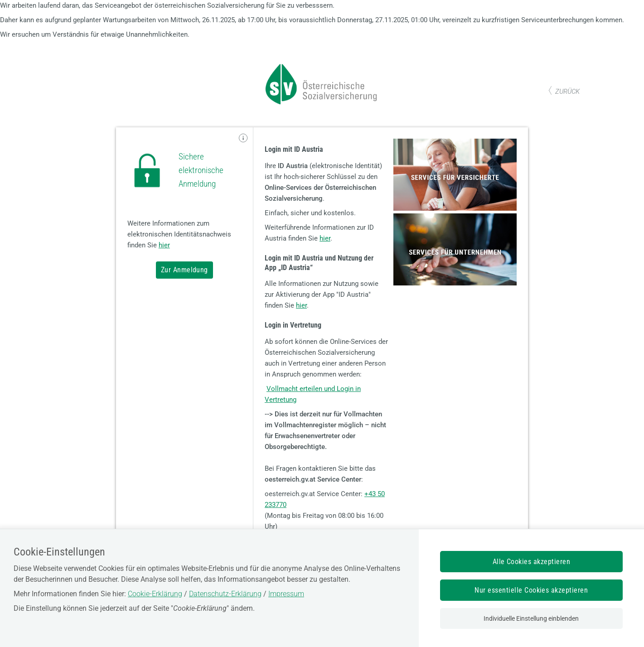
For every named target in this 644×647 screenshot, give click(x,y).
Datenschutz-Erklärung (225, 594)
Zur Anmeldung (184, 270)
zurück (567, 92)
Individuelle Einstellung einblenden (531, 618)
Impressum (286, 594)
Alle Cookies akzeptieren (532, 562)
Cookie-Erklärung (155, 594)
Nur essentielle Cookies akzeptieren (531, 590)
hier (164, 245)
